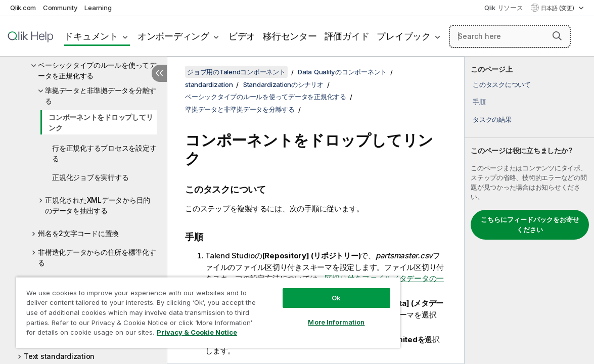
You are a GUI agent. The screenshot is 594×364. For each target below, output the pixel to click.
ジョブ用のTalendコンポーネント (236, 72)
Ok (303, 290)
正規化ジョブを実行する (90, 177)
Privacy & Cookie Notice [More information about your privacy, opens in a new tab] (98, 334)
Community (60, 8)
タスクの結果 (492, 119)
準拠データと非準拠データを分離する (101, 96)
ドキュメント (91, 36)
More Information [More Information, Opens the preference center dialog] (303, 314)
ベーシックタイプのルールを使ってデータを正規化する (97, 70)
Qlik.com (23, 8)
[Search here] (510, 36)
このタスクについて (502, 84)
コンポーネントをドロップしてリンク (101, 122)
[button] (557, 36)
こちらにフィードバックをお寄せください (530, 224)
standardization (209, 84)
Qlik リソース (504, 8)
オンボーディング (173, 36)
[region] (189, 308)
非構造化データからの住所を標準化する (97, 257)
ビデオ (242, 36)
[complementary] (529, 210)
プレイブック (404, 36)
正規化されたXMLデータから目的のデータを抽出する (98, 205)
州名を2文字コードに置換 (78, 233)
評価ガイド (347, 36)
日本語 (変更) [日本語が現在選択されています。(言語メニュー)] (558, 8)
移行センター (290, 36)
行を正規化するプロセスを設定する (104, 153)
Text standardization (59, 356)
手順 (479, 102)
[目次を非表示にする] (159, 73)
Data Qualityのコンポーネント (342, 72)
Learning (98, 8)
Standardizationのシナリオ (283, 84)
